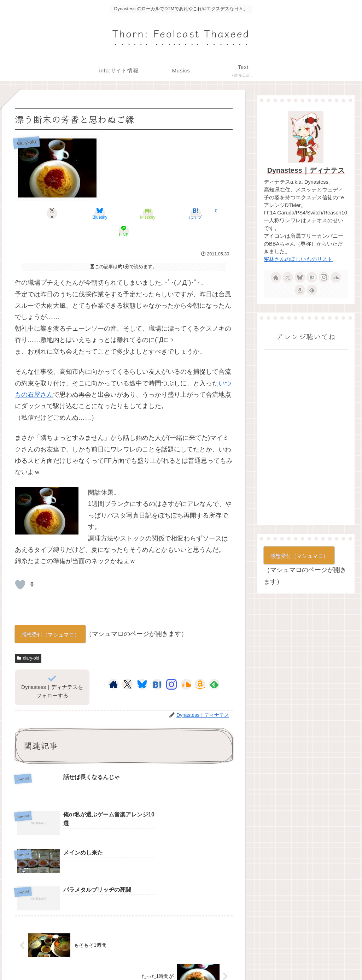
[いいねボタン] (20, 567)
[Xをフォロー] (127, 667)
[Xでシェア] (51, 213)
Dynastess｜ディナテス (306, 170)
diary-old (28, 640)
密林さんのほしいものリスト (298, 259)
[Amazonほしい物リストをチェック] (200, 667)
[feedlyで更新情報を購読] (214, 667)
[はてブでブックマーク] (160, 213)
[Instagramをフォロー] (171, 667)
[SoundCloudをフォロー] (186, 667)
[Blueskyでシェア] (87, 213)
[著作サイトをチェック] (113, 667)
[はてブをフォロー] (157, 667)
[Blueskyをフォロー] (142, 667)
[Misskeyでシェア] (124, 213)
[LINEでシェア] (197, 213)
